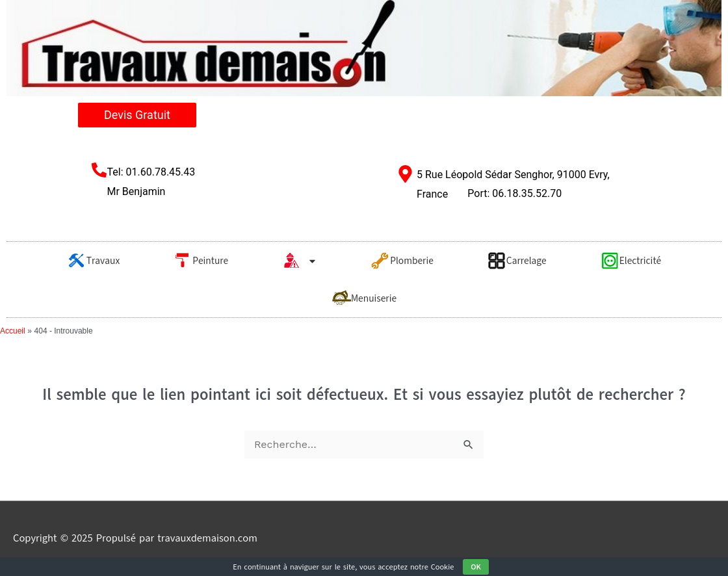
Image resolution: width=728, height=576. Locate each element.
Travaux (93, 261)
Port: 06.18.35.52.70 (514, 193)
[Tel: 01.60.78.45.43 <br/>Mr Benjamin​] (99, 170)
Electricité (631, 261)
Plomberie (402, 261)
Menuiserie (364, 298)
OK (476, 567)
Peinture (201, 261)
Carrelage (517, 261)
